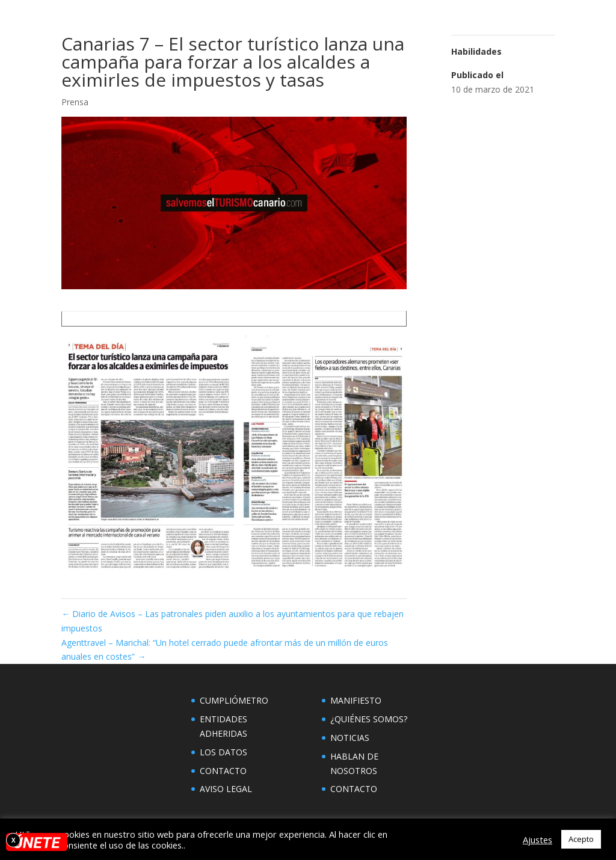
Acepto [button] (581, 839)
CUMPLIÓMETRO (234, 700)
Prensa (75, 102)
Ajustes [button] (537, 840)
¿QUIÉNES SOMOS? (369, 719)
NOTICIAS (350, 738)
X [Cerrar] (14, 840)
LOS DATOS (223, 752)
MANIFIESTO (356, 700)
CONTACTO (223, 771)
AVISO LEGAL (226, 789)
